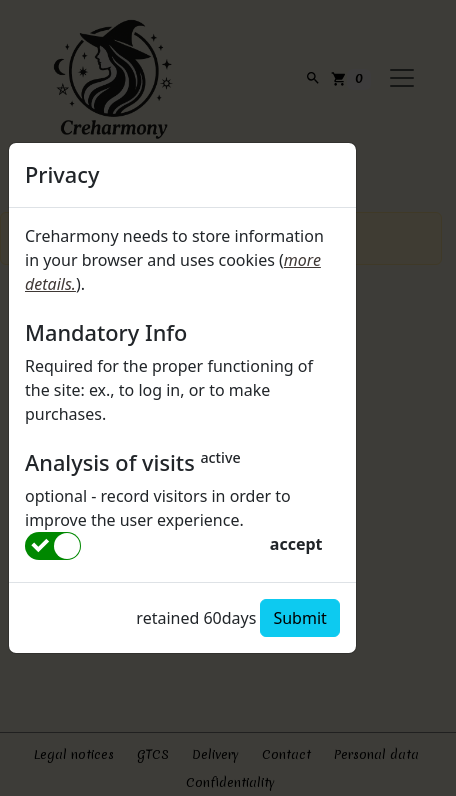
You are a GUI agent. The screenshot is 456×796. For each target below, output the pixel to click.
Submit (299, 618)
